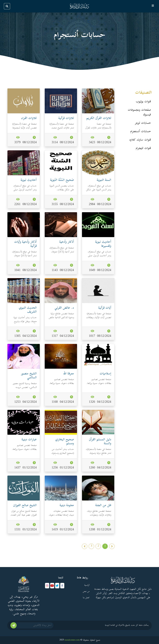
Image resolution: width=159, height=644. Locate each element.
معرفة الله (69, 374)
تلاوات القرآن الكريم (99, 118)
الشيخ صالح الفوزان (25, 506)
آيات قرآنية (105, 308)
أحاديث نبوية (29, 180)
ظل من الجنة (103, 506)
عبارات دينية (29, 440)
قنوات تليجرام (143, 148)
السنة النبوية (104, 180)
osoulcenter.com (72, 640)
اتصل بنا (86, 598)
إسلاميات (105, 374)
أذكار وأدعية (67, 242)
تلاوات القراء (29, 118)
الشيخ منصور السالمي (29, 376)
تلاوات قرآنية (66, 118)
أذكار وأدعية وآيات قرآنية (25, 244)
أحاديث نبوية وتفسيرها (103, 244)
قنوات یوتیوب (143, 102)
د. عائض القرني (64, 308)
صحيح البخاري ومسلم (65, 442)
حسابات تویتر (143, 123)
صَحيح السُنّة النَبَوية (62, 180)
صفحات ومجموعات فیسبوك (139, 113)
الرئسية (87, 585)
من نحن (86, 592)
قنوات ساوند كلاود (140, 140)
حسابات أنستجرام (141, 132)
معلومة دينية (67, 506)
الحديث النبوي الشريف (28, 310)
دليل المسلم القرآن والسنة (100, 442)
